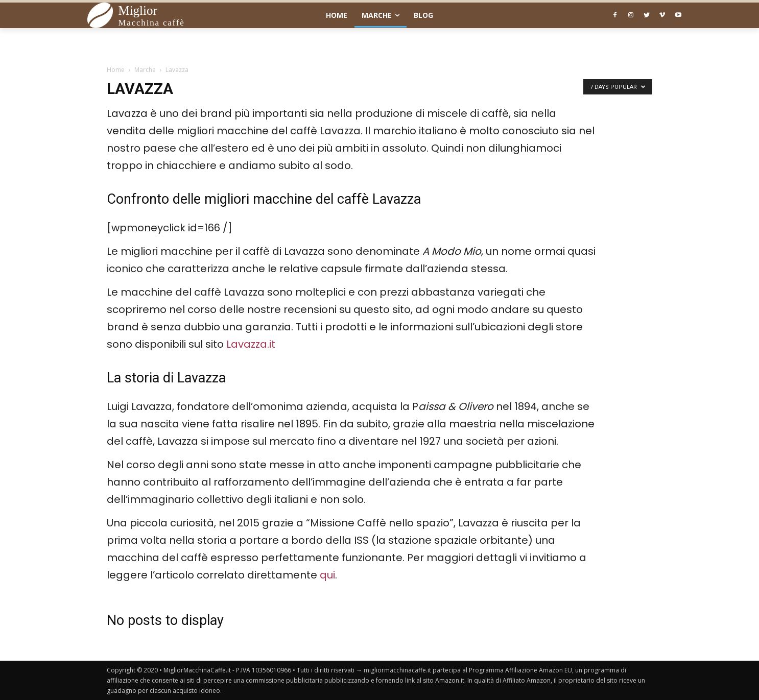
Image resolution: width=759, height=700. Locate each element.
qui (327, 575)
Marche (145, 70)
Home (116, 70)
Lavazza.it (251, 344)
